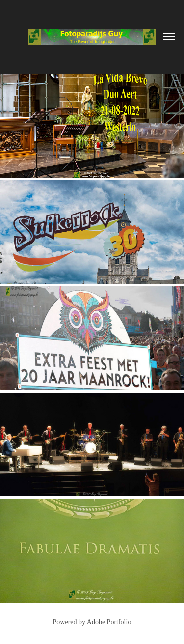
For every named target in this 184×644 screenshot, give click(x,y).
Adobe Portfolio (109, 622)
